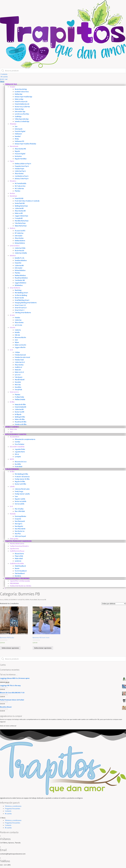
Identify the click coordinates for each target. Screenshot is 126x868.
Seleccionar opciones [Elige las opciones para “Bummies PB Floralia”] (10, 648)
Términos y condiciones (13, 806)
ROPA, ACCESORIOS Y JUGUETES (15, 600)
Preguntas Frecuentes (12, 809)
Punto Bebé (33, 600)
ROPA (27, 600)
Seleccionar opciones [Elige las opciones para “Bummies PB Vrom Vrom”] (43, 648)
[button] (4, 74)
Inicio (2, 600)
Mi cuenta (8, 814)
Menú (2, 82)
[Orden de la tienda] (114, 604)
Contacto (8, 811)
